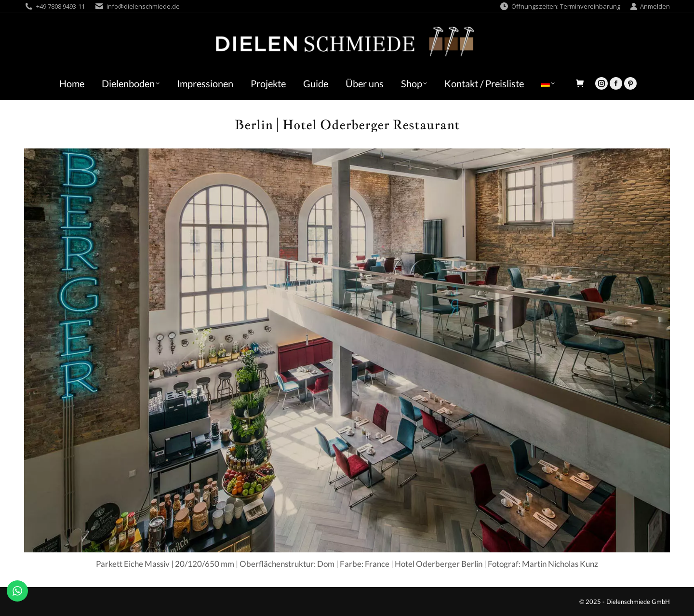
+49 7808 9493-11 (60, 6)
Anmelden (650, 7)
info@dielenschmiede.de (143, 6)
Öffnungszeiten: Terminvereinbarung (560, 7)
